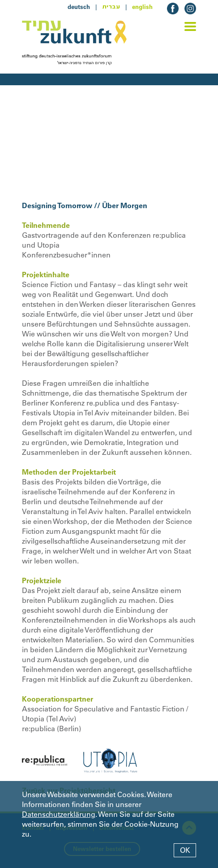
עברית (111, 7)
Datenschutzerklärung (59, 814)
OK (185, 850)
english (142, 7)
